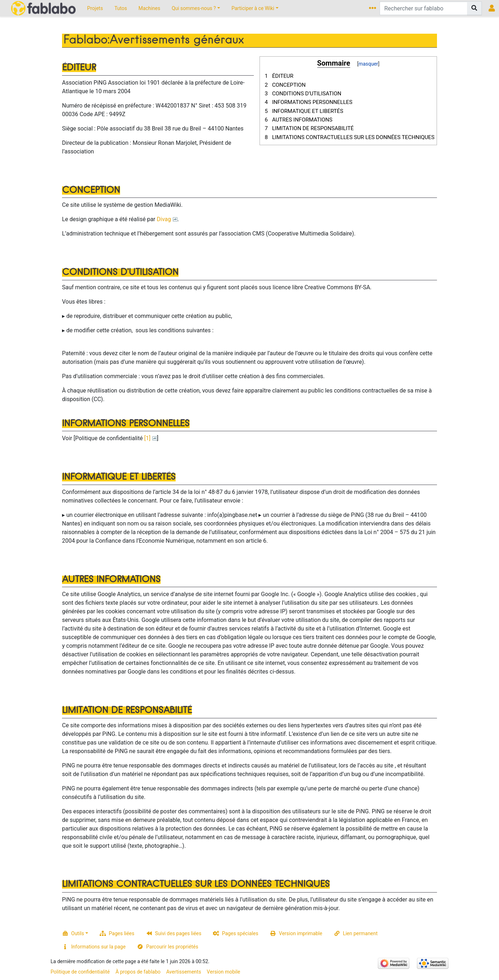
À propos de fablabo (138, 972)
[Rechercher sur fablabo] (424, 8)
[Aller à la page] (474, 8)
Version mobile (224, 972)
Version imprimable (301, 933)
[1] (147, 438)
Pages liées (122, 933)
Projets (95, 8)
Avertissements (184, 972)
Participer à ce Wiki (253, 8)
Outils (78, 933)
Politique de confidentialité (80, 972)
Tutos (121, 8)
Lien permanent (360, 933)
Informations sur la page (99, 947)
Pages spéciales (240, 933)
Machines (149, 8)
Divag (164, 219)
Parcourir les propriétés (172, 947)
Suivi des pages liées (178, 933)
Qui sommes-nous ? (194, 8)
